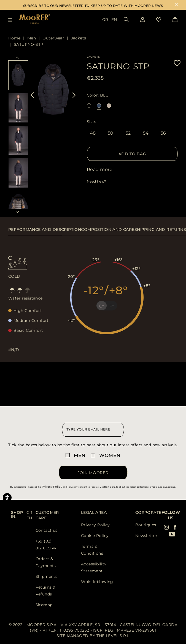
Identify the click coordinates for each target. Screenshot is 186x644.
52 (128, 133)
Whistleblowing (97, 582)
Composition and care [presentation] (108, 229)
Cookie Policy (95, 536)
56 (163, 133)
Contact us (47, 530)
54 (146, 133)
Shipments (47, 576)
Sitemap (44, 605)
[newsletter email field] (93, 430)
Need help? (97, 181)
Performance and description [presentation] (45, 229)
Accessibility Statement (94, 567)
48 (93, 133)
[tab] (45, 232)
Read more (100, 169)
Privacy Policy (52, 487)
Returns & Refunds (45, 591)
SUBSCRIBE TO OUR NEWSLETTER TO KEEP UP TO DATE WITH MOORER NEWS (93, 6)
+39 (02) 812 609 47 (46, 545)
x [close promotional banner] (176, 5)
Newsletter (146, 536)
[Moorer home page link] (35, 19)
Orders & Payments (46, 562)
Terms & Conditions (92, 550)
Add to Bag (132, 154)
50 (111, 133)
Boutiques (146, 525)
